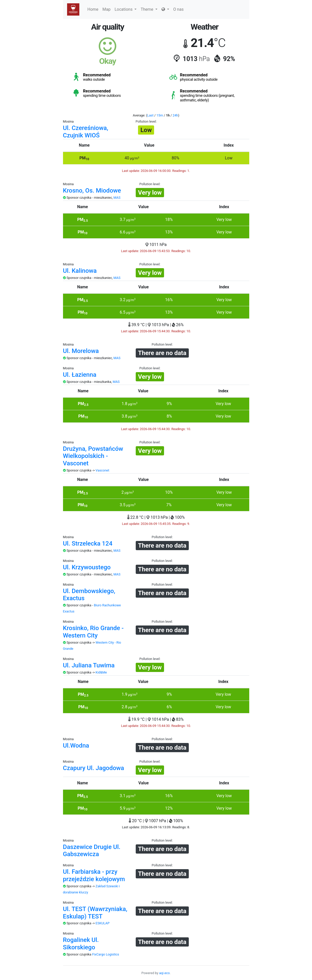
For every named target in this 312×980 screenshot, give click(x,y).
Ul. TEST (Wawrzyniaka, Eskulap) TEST (95, 913)
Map (107, 9)
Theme (149, 9)
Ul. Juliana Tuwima (89, 665)
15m (160, 115)
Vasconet (102, 470)
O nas (178, 9)
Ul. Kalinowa (80, 271)
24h (175, 115)
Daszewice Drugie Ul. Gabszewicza (92, 851)
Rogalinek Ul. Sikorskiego (81, 944)
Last (150, 115)
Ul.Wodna (76, 746)
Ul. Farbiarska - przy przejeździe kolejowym (94, 875)
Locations (126, 9)
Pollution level (146, 121)
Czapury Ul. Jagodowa (94, 768)
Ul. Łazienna (80, 375)
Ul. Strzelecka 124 (88, 544)
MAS (117, 198)
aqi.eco (165, 973)
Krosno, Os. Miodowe (92, 191)
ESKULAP (103, 923)
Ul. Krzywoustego (87, 567)
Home (93, 9)
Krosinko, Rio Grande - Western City (93, 632)
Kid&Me (101, 672)
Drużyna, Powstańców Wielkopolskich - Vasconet (93, 456)
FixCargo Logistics (105, 954)
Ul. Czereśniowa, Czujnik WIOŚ (86, 132)
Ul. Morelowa (81, 351)
